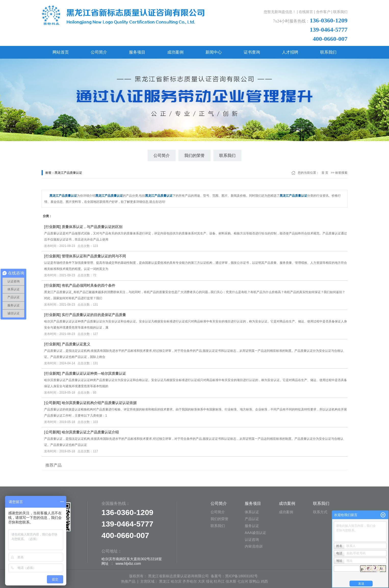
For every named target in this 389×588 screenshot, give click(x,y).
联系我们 (340, 12)
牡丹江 (219, 581)
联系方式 (320, 512)
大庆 (201, 581)
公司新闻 (53, 403)
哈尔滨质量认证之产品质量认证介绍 (90, 432)
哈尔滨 (176, 581)
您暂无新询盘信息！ (280, 12)
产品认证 (252, 519)
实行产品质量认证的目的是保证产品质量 (94, 315)
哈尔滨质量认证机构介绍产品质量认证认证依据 (99, 403)
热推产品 (128, 581)
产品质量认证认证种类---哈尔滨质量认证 (94, 373)
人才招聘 (290, 52)
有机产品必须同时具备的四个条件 (88, 285)
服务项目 (137, 52)
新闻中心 (214, 52)
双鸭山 (254, 581)
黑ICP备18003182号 (241, 576)
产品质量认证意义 (76, 344)
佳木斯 (231, 581)
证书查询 (252, 52)
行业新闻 (53, 227)
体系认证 (252, 512)
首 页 (325, 173)
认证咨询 (252, 540)
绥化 (210, 581)
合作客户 (323, 12)
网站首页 (61, 52)
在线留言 (306, 12)
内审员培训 (254, 546)
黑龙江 (164, 581)
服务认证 (252, 526)
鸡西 (264, 581)
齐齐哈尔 (190, 581)
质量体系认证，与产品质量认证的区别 (92, 227)
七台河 (243, 581)
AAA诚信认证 (255, 533)
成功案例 (175, 52)
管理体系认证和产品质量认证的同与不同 (94, 256)
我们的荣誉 (194, 155)
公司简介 (99, 52)
